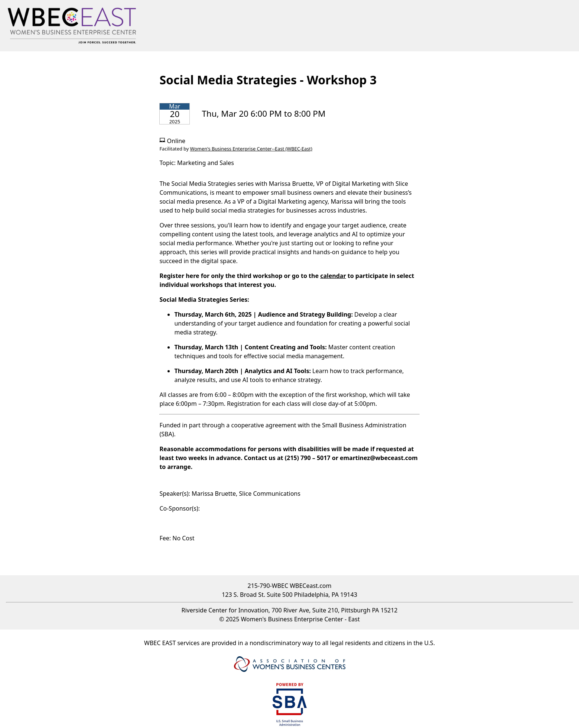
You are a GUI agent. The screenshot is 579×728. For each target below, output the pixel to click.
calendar (333, 276)
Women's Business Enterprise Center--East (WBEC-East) (251, 149)
